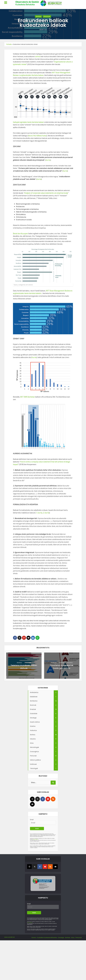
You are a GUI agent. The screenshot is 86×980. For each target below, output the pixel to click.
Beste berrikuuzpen (21, 233)
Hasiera (34, 937)
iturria (48, 160)
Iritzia (73, 937)
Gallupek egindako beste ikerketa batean (28, 122)
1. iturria (39, 513)
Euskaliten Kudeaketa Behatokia (47, 937)
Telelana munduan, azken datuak (24, 667)
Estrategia (61, 937)
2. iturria (46, 513)
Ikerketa (38, 20)
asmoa (38, 56)
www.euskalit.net (36, 839)
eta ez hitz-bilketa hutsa (37, 136)
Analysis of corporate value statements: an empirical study (46, 193)
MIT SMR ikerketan (28, 397)
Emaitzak (54, 663)
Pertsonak (47, 20)
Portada (9, 44)
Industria (70, 663)
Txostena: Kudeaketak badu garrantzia (62, 667)
